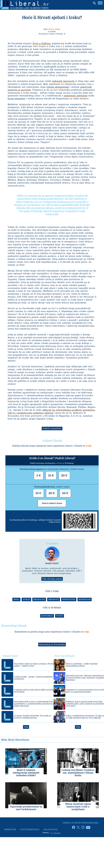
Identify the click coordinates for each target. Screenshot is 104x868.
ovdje (89, 446)
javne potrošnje (16, 99)
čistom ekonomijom (58, 87)
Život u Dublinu (42, 44)
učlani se (60, 463)
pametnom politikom (76, 96)
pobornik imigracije (63, 81)
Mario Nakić (55, 29)
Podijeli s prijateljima (52, 429)
